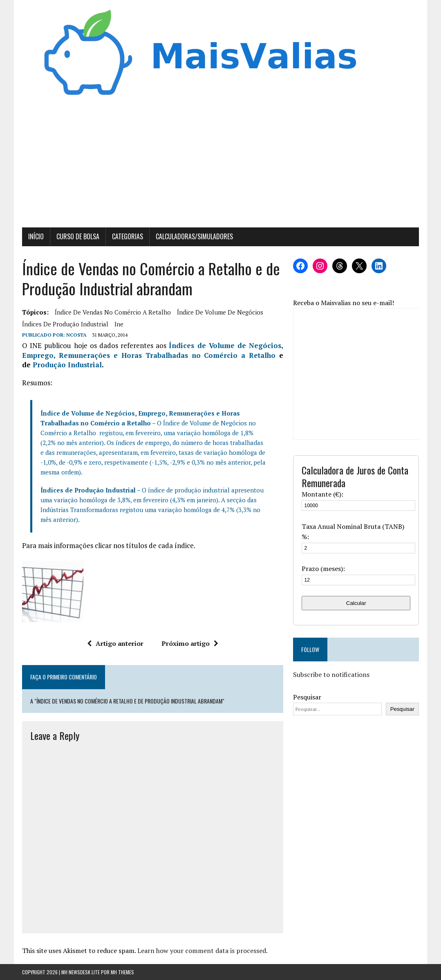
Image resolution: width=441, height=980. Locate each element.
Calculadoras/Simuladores (194, 236)
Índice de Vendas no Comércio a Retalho (113, 312)
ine (119, 324)
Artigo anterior (115, 643)
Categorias (128, 236)
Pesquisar (307, 697)
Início (36, 236)
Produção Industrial (67, 365)
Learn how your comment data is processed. (203, 951)
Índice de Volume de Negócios (220, 312)
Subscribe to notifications (331, 674)
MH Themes (122, 972)
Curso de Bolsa (78, 236)
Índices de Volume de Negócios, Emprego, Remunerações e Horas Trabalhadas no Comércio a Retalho (153, 350)
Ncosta (76, 335)
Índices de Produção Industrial (65, 324)
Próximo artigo (190, 643)
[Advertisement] (220, 166)
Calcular (356, 603)
